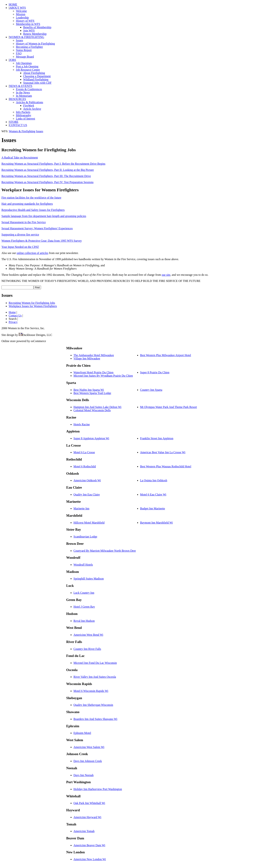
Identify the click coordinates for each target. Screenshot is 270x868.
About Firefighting (34, 73)
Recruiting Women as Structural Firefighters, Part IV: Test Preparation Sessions (48, 182)
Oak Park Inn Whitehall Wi (89, 803)
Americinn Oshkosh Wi (87, 480)
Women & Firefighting (22, 131)
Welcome (21, 11)
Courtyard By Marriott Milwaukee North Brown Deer (105, 551)
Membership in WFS (28, 24)
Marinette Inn (81, 508)
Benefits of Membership (37, 27)
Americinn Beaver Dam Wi (89, 845)
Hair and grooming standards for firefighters (27, 204)
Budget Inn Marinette (153, 508)
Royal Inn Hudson (84, 621)
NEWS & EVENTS (21, 86)
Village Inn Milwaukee (87, 358)
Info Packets (23, 112)
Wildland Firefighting (36, 79)
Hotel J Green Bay (84, 607)
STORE (14, 122)
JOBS (13, 60)
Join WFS (29, 31)
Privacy (13, 322)
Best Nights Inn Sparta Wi (89, 390)
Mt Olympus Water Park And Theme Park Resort (168, 407)
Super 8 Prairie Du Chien (155, 372)
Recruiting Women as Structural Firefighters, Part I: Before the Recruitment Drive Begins (53, 164)
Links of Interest (26, 119)
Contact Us (15, 316)
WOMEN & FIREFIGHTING (27, 37)
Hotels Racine (82, 424)
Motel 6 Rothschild (85, 466)
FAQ (19, 53)
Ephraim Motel (82, 733)
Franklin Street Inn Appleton (157, 438)
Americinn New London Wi (90, 859)
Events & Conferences (29, 89)
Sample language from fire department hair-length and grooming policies (44, 216)
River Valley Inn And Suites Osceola (95, 677)
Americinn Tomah (84, 831)
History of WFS (25, 21)
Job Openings (24, 63)
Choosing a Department (37, 76)
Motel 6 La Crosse (84, 452)
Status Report (24, 50)
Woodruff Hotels (83, 565)
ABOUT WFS (17, 8)
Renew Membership (35, 34)
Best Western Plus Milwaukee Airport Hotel (166, 355)
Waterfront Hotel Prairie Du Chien (93, 372)
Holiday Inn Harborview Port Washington (98, 789)
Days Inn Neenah (84, 775)
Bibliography (24, 115)
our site (166, 275)
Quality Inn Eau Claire (87, 495)
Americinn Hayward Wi (87, 817)
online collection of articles (32, 253)
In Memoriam (24, 96)
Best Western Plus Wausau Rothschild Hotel (166, 466)
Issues (19, 40)
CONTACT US (18, 125)
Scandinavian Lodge (85, 537)
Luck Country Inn (84, 593)
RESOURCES (18, 99)
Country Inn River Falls (87, 649)
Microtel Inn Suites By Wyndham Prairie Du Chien (103, 376)
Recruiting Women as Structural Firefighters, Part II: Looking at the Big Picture (48, 170)
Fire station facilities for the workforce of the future (31, 198)
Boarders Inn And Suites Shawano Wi (95, 719)
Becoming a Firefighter (29, 47)
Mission (21, 14)
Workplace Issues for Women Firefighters (33, 306)
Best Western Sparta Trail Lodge (92, 393)
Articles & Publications (29, 102)
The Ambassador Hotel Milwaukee (94, 355)
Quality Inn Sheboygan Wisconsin (93, 705)
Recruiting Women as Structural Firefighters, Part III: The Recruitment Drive (46, 176)
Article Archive (32, 109)
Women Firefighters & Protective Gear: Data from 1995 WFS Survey (42, 241)
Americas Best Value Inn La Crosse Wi (163, 452)
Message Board (25, 57)
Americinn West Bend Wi (88, 635)
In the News (23, 92)
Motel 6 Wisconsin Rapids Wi (91, 691)
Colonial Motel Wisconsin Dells (92, 410)
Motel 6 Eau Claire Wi (153, 495)
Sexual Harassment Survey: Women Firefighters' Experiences (37, 228)
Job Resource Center (28, 70)
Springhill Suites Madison (89, 579)
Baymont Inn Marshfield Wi (156, 523)
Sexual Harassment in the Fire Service (24, 222)
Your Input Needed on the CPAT (20, 247)
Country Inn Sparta (151, 390)
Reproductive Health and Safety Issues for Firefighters (33, 210)
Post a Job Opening (27, 66)
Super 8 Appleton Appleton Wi (91, 438)
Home (12, 312)
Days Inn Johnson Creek (88, 761)
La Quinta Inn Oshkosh (154, 480)
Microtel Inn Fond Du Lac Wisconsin (95, 663)
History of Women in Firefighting (35, 44)
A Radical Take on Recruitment (20, 158)
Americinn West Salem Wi (89, 747)
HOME (13, 4)
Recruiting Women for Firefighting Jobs (32, 303)
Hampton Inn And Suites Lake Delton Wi (97, 407)
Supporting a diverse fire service (20, 235)
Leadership (22, 17)
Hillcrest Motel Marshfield (89, 523)
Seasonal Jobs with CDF (37, 83)
